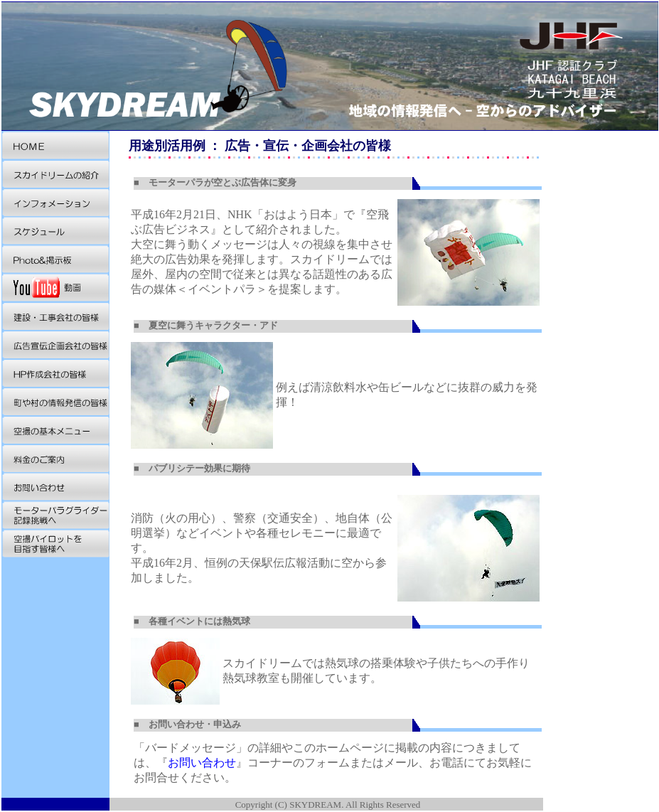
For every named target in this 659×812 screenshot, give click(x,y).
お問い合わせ (202, 763)
